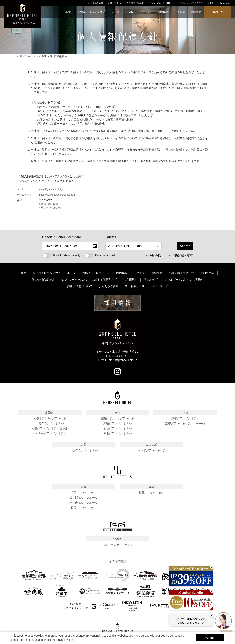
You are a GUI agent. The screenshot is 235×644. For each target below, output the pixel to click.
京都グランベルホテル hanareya (185, 423)
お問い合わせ (115, 3)
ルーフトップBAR (78, 273)
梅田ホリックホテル (151, 493)
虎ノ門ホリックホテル (84, 498)
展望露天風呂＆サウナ (47, 273)
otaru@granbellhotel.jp (51, 189)
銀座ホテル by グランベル (118, 418)
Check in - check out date (62, 237)
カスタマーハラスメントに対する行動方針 (87, 280)
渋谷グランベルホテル (117, 428)
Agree (210, 638)
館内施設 (122, 273)
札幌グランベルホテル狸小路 (50, 428)
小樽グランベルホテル (50, 423)
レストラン (103, 273)
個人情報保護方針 (43, 280)
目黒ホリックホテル (84, 508)
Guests (111, 237)
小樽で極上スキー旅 (181, 273)
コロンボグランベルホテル (151, 450)
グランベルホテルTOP (161, 3)
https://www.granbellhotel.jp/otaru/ (57, 195)
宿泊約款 (149, 280)
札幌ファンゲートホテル (117, 545)
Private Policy (65, 640)
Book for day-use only (61, 255)
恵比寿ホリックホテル (84, 503)
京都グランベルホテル (185, 418)
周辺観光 (157, 273)
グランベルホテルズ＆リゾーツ (196, 3)
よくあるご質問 (96, 3)
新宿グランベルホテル (117, 423)
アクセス (139, 273)
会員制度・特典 (135, 3)
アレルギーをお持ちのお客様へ (184, 280)
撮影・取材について (80, 286)
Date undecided (99, 255)
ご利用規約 (130, 280)
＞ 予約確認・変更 (180, 255)
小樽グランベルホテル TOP (32, 56)
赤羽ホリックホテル (84, 493)
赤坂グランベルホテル (117, 433)
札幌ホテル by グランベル (50, 418)
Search (185, 246)
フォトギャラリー (136, 286)
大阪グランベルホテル (84, 450)
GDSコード (161, 286)
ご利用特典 (207, 273)
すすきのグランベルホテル (50, 433)
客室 (24, 273)
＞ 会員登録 (153, 255)
